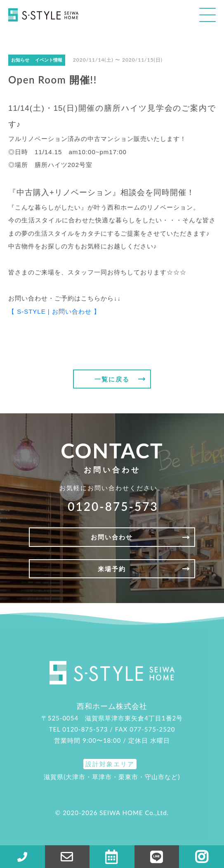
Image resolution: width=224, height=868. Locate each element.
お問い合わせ (112, 537)
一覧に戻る (112, 379)
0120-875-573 (113, 506)
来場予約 (112, 569)
